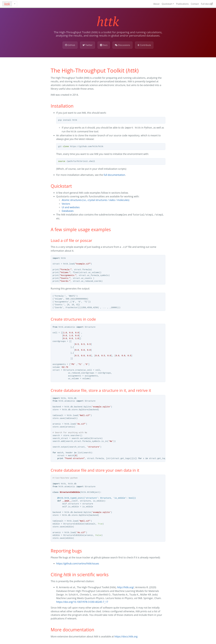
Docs (104, 45)
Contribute (144, 45)
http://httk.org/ (126, 586)
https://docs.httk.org (126, 635)
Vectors (66, 203)
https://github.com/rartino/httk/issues (78, 562)
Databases (68, 210)
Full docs (207, 4)
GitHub (70, 45)
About (156, 4)
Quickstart (167, 4)
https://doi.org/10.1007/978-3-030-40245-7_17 (82, 601)
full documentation (114, 174)
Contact (195, 4)
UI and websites (71, 207)
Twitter (87, 45)
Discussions (122, 45)
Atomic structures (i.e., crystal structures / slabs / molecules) (95, 199)
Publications (182, 4)
